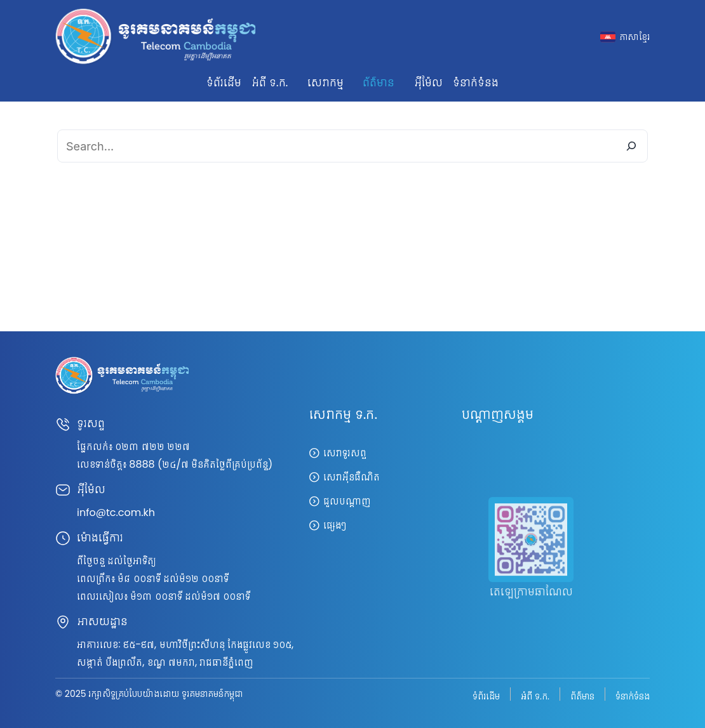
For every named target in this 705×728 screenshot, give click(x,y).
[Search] (631, 146)
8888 (142, 464)
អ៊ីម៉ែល (428, 82)
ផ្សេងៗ (335, 525)
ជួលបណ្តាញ (347, 501)
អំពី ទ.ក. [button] (270, 82)
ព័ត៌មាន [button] (379, 82)
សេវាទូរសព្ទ (345, 453)
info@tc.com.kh (116, 513)
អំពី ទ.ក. (535, 695)
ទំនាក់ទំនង (476, 82)
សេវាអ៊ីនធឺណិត (352, 477)
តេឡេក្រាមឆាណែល (531, 606)
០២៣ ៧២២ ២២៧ (152, 447)
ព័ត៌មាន (582, 695)
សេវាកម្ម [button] (326, 82)
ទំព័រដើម (224, 82)
